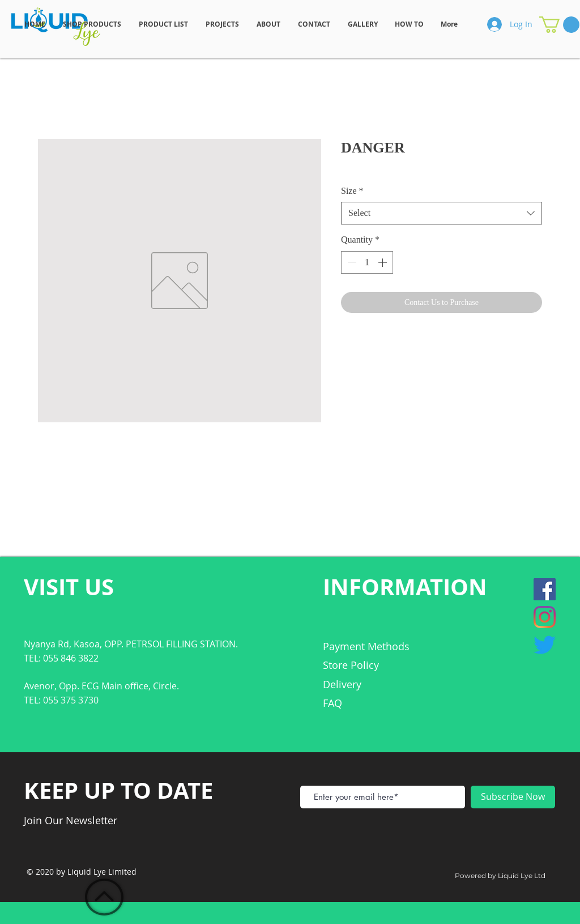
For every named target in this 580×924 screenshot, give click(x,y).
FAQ (332, 703)
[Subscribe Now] (513, 797)
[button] (559, 25)
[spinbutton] (367, 262)
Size (352, 191)
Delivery (342, 684)
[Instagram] (545, 617)
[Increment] (383, 262)
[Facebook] (545, 589)
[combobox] (442, 213)
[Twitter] (545, 645)
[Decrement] (351, 262)
